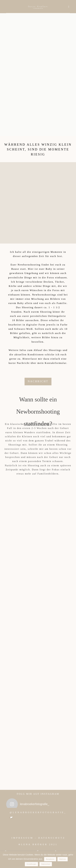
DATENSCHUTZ (52, 838)
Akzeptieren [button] (50, 859)
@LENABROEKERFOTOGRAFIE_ (38, 812)
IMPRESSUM (23, 838)
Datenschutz (46, 864)
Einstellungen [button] (31, 864)
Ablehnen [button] (63, 859)
